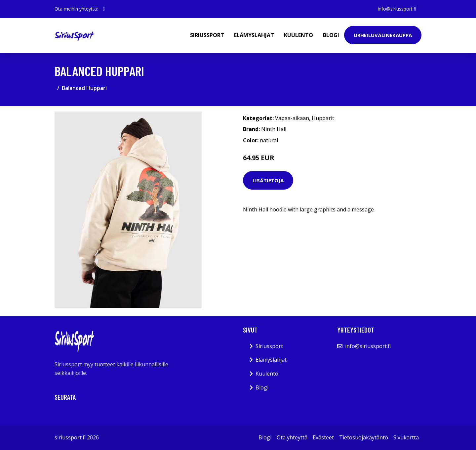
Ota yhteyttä (292, 437)
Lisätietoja (268, 180)
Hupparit (323, 118)
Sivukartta (406, 437)
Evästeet (323, 437)
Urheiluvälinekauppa (383, 35)
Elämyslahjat (254, 35)
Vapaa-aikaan (292, 118)
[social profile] (104, 9)
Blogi (331, 35)
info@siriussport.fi (397, 9)
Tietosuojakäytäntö (364, 437)
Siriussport (207, 35)
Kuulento (298, 35)
